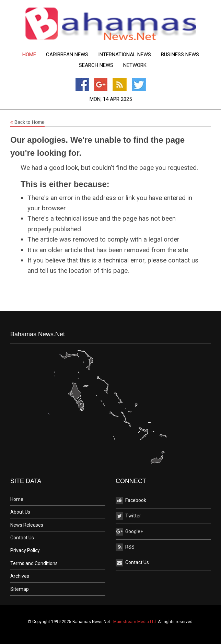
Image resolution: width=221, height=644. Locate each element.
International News (125, 55)
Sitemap (20, 589)
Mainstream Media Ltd (135, 622)
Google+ (129, 532)
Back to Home (27, 122)
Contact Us (22, 538)
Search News (96, 65)
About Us (20, 512)
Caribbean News (67, 55)
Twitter (128, 516)
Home (29, 55)
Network (135, 65)
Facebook (131, 501)
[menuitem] (29, 55)
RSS (125, 547)
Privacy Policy (25, 550)
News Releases (27, 525)
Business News (180, 55)
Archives (20, 576)
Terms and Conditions (34, 563)
